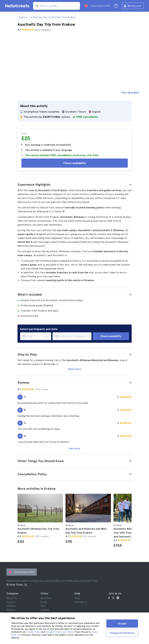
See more (74, 448)
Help (77, 598)
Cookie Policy (33, 632)
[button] (75, 185)
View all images (130, 92)
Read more (75, 369)
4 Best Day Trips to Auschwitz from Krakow (53, 17)
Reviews (11, 610)
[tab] (75, 185)
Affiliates (11, 606)
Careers (11, 602)
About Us (12, 598)
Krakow (23, 17)
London (45, 610)
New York (46, 598)
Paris (43, 606)
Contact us (81, 602)
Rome (44, 602)
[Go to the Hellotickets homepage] (18, 6)
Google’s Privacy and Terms (59, 632)
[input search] (57, 6)
